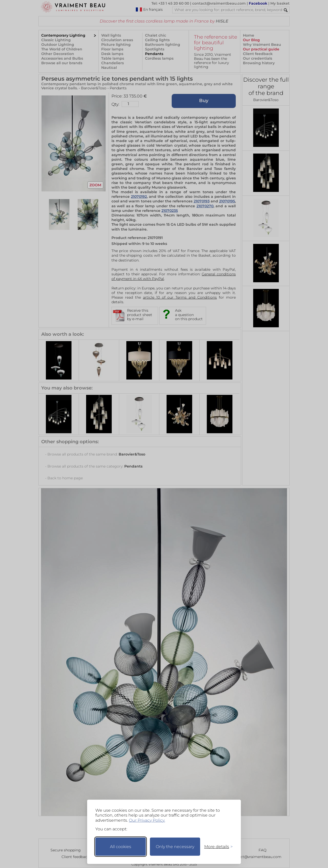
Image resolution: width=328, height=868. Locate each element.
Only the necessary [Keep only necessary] (175, 847)
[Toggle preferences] (216, 847)
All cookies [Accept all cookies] (121, 847)
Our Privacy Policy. (147, 820)
